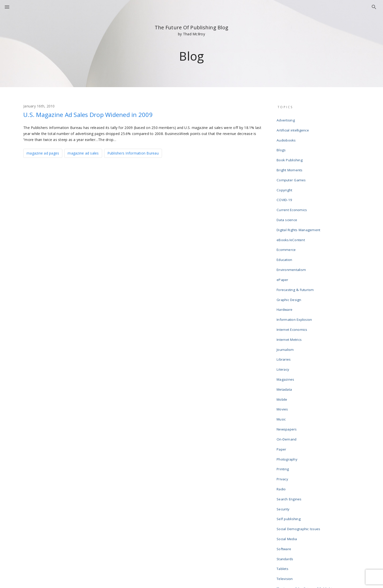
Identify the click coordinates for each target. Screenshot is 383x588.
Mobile (283, 344)
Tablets (283, 480)
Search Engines (290, 424)
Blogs (282, 143)
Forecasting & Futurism (296, 255)
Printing (284, 400)
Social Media (288, 456)
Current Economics (292, 191)
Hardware (285, 271)
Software (285, 464)
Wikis (282, 528)
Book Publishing (290, 151)
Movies (283, 352)
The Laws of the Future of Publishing (306, 496)
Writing (283, 536)
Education (285, 231)
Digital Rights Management (299, 207)
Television (286, 488)
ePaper (283, 247)
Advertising (286, 119)
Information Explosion (295, 279)
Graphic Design (290, 263)
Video (282, 512)
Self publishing (289, 440)
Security (284, 432)
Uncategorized (289, 504)
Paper (282, 384)
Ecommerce (287, 223)
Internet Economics (293, 287)
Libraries (284, 312)
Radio (282, 416)
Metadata (285, 336)
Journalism (286, 304)
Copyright (285, 175)
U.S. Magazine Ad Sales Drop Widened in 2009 (100, 114)
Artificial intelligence (293, 127)
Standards (286, 472)
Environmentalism (292, 239)
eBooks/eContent (292, 215)
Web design (287, 520)
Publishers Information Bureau (133, 153)
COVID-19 (285, 183)
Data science (288, 199)
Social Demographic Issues (299, 448)
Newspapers (288, 368)
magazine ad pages (43, 153)
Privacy (283, 408)
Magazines (286, 328)
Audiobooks (287, 135)
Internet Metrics (290, 296)
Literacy (284, 320)
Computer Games (292, 167)
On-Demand (287, 376)
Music (282, 360)
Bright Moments (290, 159)
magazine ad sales (83, 153)
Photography (288, 392)
